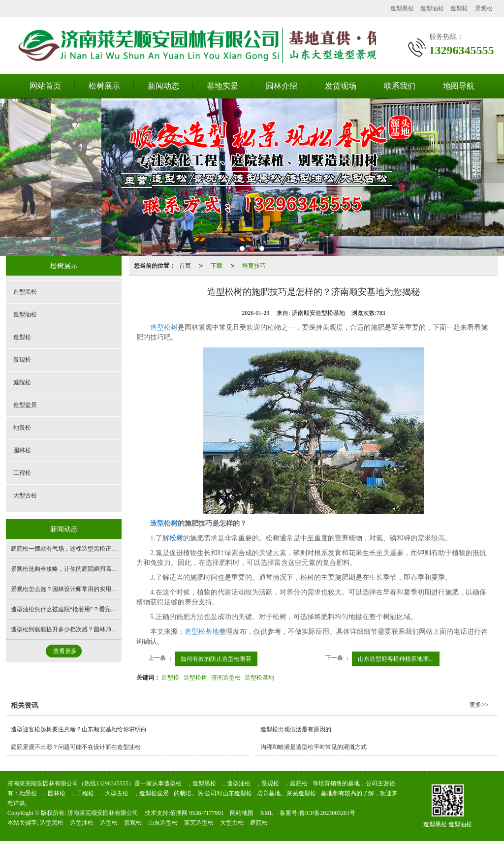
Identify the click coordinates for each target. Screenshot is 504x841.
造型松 (459, 8)
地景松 (22, 428)
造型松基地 (202, 632)
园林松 (22, 450)
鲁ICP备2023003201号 (328, 813)
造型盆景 (25, 405)
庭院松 (22, 382)
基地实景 (222, 86)
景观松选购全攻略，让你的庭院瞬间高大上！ (70, 569)
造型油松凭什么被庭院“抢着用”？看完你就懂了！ (76, 609)
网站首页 (45, 86)
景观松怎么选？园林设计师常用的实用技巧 (67, 589)
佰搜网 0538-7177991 (197, 813)
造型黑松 (402, 8)
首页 (185, 266)
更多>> (479, 705)
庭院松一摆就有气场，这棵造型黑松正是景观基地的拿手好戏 (91, 549)
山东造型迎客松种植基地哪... (396, 659)
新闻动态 (163, 86)
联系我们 (400, 86)
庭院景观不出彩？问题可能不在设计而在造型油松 (76, 747)
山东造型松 (237, 793)
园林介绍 (282, 86)
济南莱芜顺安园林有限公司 (103, 813)
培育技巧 (254, 266)
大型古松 (25, 496)
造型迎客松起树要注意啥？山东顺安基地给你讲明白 (79, 729)
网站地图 (242, 813)
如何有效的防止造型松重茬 (216, 659)
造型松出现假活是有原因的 (296, 729)
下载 (217, 266)
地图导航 (459, 86)
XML (267, 813)
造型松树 (164, 327)
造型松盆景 (154, 793)
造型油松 (432, 8)
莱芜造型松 (301, 793)
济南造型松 (226, 678)
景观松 (484, 8)
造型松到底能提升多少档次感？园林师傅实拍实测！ (79, 629)
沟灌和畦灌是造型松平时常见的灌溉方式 (314, 747)
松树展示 (104, 86)
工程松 (22, 473)
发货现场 (341, 86)
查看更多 (65, 651)
